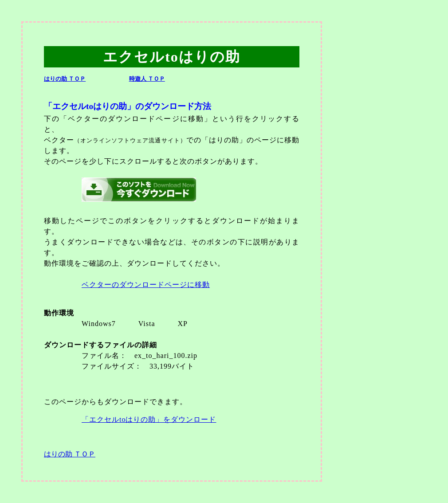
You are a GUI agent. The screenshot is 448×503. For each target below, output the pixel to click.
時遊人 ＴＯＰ (147, 79)
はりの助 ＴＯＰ (65, 79)
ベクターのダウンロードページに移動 (146, 285)
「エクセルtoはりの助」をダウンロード (149, 419)
